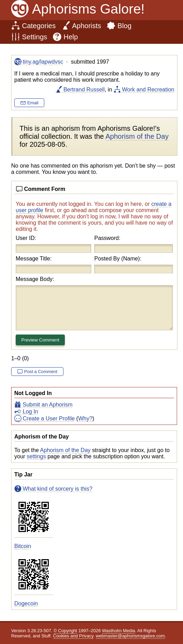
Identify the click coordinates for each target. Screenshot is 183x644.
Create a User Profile (49, 418)
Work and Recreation (148, 90)
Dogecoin (26, 603)
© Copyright (66, 631)
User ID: (26, 238)
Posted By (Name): (118, 259)
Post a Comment (41, 372)
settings (36, 456)
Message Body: (35, 279)
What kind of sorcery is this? (58, 489)
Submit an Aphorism (48, 405)
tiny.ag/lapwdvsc (43, 62)
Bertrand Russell (84, 90)
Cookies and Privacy (73, 636)
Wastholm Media (119, 631)
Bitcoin (23, 546)
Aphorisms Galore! (88, 9)
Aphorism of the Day (65, 450)
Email (33, 103)
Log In (30, 412)
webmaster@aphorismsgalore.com (130, 636)
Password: (107, 238)
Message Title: (34, 259)
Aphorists (87, 26)
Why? (85, 418)
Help (71, 37)
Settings (35, 37)
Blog (124, 26)
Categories (39, 26)
